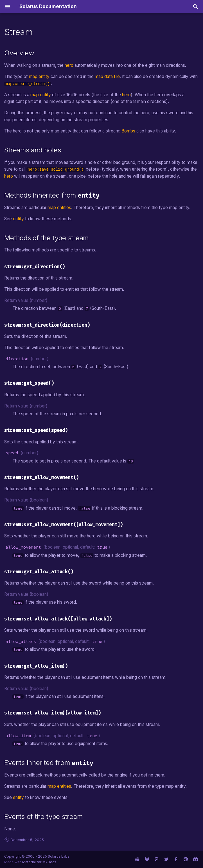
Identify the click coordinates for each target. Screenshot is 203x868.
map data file (107, 76)
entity (18, 219)
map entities (59, 208)
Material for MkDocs (39, 862)
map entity (39, 76)
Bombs (128, 131)
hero (69, 65)
